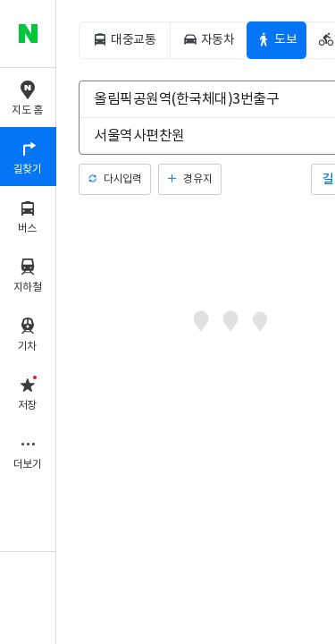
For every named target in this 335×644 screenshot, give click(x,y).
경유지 (197, 179)
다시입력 (122, 179)
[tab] (124, 40)
